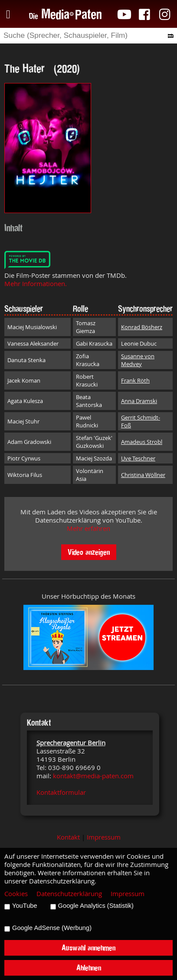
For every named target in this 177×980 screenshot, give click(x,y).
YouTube (25, 906)
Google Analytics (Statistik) (96, 906)
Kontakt (68, 837)
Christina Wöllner (143, 475)
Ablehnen (89, 968)
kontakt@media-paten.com (93, 776)
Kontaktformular (61, 792)
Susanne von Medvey (138, 360)
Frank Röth (135, 380)
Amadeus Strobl (142, 442)
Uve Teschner (138, 458)
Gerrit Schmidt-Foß (141, 421)
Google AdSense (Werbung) (52, 928)
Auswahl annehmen (88, 948)
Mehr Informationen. (36, 284)
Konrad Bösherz (142, 327)
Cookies (16, 894)
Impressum (104, 837)
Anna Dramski (139, 401)
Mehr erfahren (88, 528)
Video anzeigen (89, 552)
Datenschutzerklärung (69, 894)
